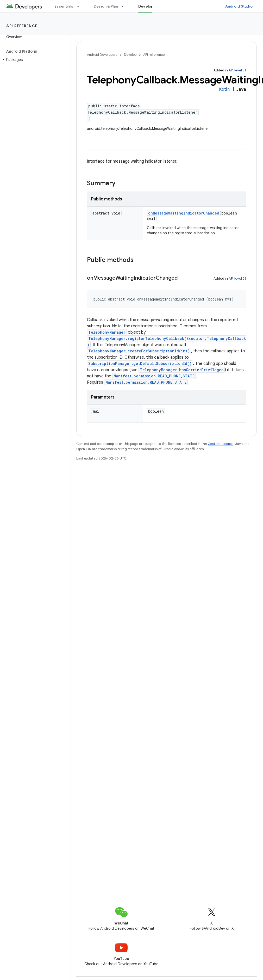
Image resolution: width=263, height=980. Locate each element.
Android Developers (102, 55)
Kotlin (224, 89)
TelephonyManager (107, 332)
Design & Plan (106, 6)
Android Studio (239, 6)
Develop (130, 55)
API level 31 (237, 70)
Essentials (64, 6)
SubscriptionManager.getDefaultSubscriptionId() (140, 363)
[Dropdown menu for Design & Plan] (125, 6)
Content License (221, 444)
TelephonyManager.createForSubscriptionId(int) (139, 351)
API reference (22, 26)
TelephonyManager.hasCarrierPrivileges (182, 370)
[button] (34, 60)
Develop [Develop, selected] (146, 6)
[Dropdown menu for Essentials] (80, 6)
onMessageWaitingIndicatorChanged (184, 213)
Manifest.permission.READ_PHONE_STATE (154, 376)
